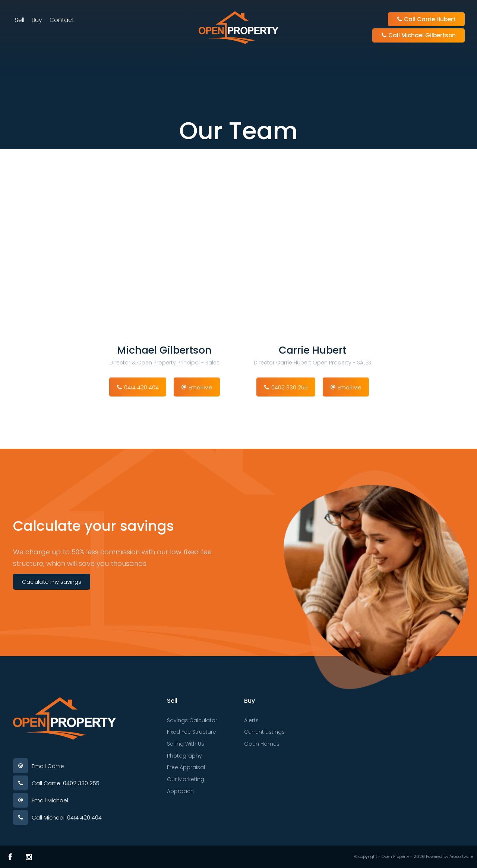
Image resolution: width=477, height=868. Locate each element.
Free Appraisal (186, 767)
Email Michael (50, 800)
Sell (20, 20)
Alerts (251, 720)
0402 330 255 (290, 387)
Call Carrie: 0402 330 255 (66, 783)
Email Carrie (48, 766)
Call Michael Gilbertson (418, 35)
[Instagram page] (29, 857)
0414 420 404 (141, 387)
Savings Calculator (192, 720)
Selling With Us (186, 744)
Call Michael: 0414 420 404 (67, 817)
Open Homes (262, 744)
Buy (37, 20)
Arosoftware (461, 856)
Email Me (200, 387)
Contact (62, 20)
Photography (184, 756)
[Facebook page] (10, 857)
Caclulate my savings (52, 582)
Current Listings (264, 732)
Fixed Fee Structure (192, 732)
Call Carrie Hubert (426, 19)
